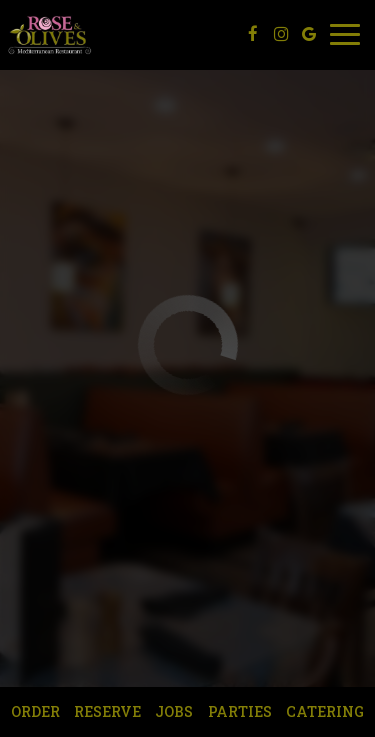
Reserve (107, 711)
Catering (325, 711)
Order (35, 711)
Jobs (174, 711)
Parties (240, 711)
